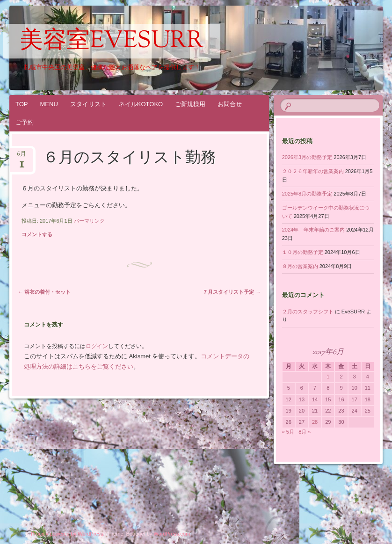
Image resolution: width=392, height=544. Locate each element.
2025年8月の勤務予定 (307, 194)
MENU (49, 104)
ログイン (97, 346)
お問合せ (230, 104)
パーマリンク (89, 221)
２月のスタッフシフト (308, 312)
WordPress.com (172, 534)
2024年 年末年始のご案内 (313, 230)
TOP (22, 104)
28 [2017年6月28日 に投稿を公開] (315, 422)
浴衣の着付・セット (44, 292)
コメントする (37, 234)
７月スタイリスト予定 (232, 292)
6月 (22, 157)
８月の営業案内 (300, 266)
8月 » (305, 432)
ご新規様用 (190, 104)
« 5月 (288, 432)
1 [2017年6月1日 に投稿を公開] (328, 377)
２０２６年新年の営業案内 (313, 171)
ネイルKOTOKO (141, 104)
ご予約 (25, 122)
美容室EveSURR (112, 42)
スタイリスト (88, 104)
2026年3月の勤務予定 (307, 157)
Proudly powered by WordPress (67, 534)
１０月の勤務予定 (303, 252)
